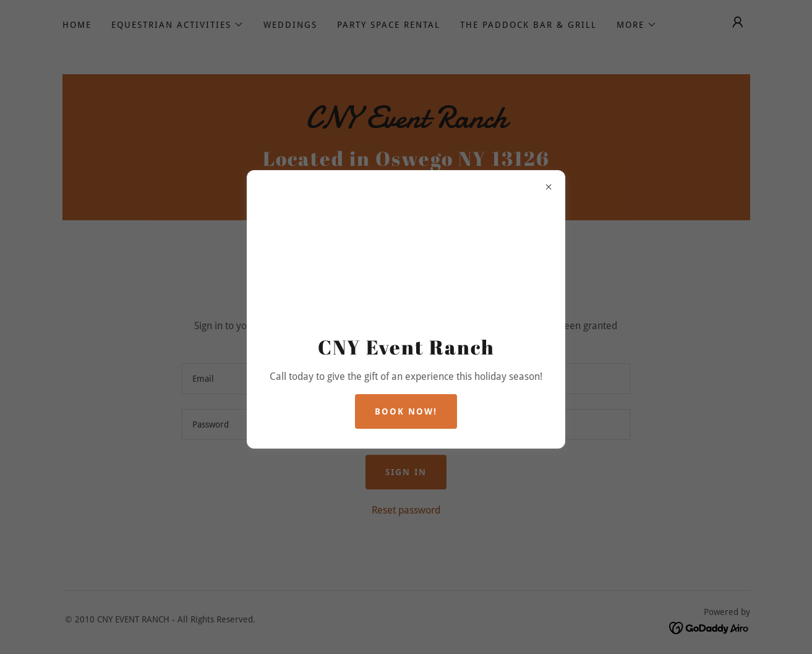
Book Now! (406, 411)
